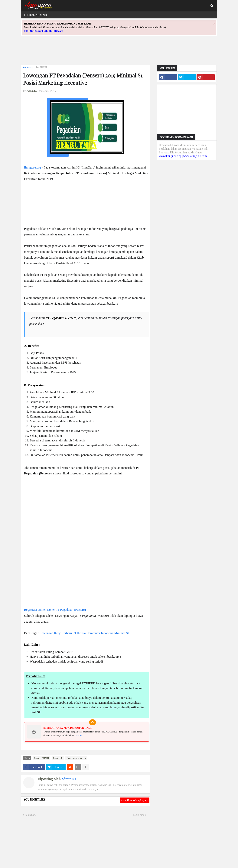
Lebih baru (30, 815)
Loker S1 (58, 758)
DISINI (78, 735)
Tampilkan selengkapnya (135, 800)
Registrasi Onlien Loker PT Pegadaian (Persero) (55, 610)
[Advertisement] (119, 54)
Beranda (27, 67)
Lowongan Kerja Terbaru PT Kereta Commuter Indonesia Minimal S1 (85, 633)
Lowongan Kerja (76, 758)
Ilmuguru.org (33, 167)
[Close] (214, 23)
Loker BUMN (40, 67)
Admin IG (68, 779)
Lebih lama (139, 815)
